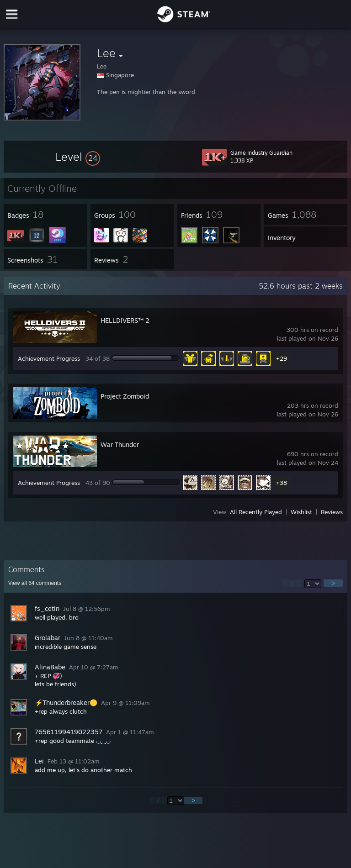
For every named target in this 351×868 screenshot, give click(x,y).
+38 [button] (282, 483)
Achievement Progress (49, 358)
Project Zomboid (125, 396)
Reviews (332, 512)
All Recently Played (256, 512)
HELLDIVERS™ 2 (125, 320)
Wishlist (301, 512)
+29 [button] (282, 358)
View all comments (35, 583)
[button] (78, 157)
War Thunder (120, 445)
